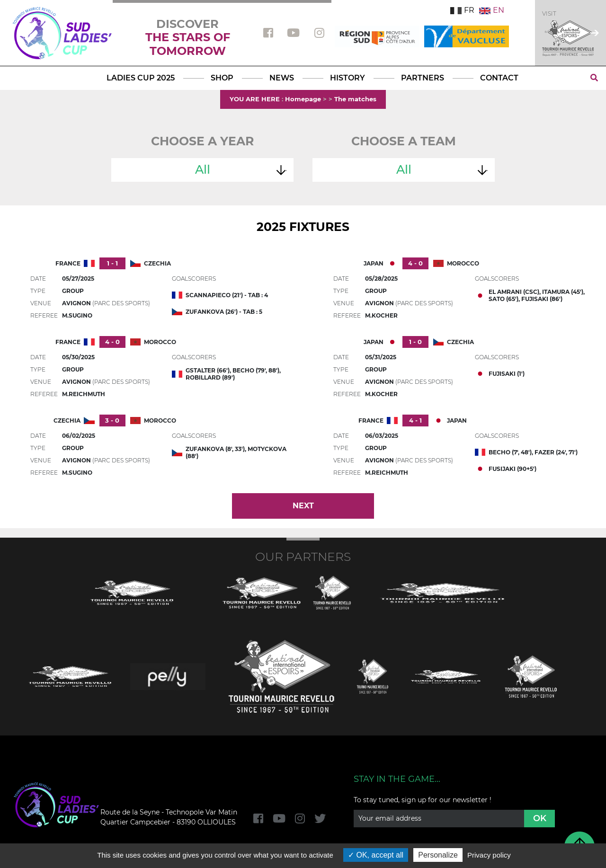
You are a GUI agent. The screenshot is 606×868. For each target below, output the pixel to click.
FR (462, 10)
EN (492, 10)
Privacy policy (489, 855)
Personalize (438, 855)
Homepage (303, 99)
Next (303, 506)
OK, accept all (376, 855)
